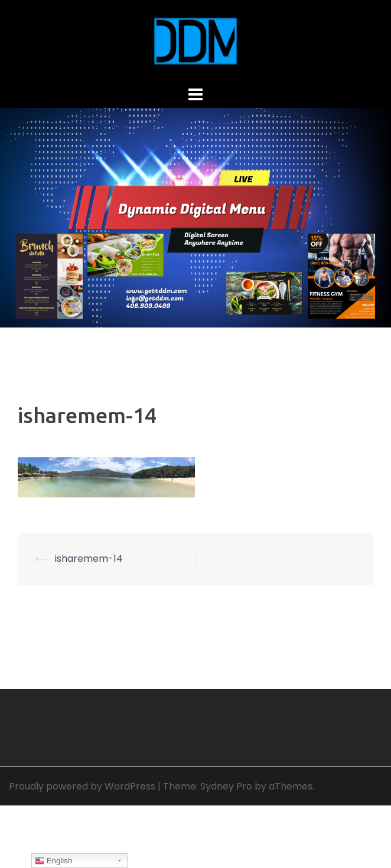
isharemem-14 (89, 559)
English (53, 861)
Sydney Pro (226, 786)
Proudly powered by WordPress (82, 786)
